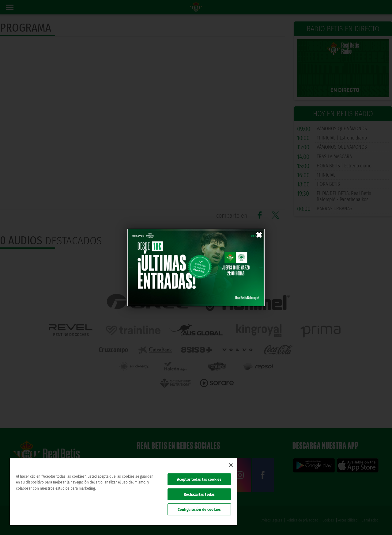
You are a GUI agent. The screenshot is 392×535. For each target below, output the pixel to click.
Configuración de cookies (199, 509)
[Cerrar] (231, 465)
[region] (123, 492)
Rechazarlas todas (199, 494)
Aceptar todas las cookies (199, 479)
